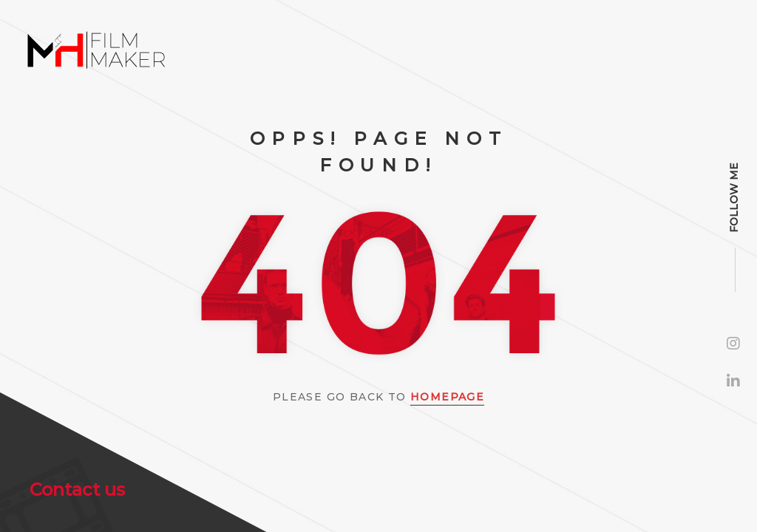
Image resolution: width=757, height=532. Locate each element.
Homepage (447, 397)
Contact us (77, 490)
